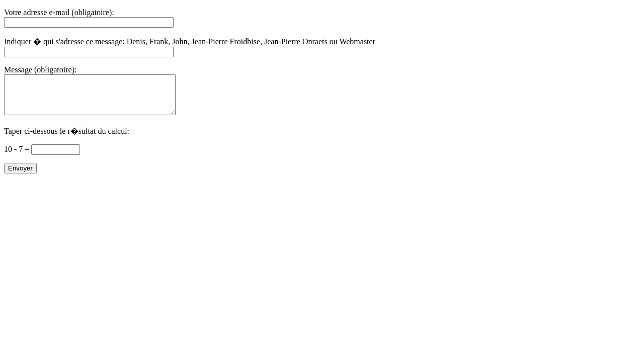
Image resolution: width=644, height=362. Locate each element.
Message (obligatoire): (40, 70)
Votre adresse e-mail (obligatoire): (59, 12)
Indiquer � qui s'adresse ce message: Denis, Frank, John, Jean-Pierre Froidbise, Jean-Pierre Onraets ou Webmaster (190, 41)
